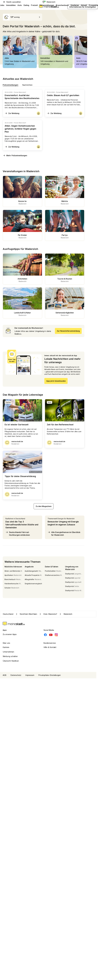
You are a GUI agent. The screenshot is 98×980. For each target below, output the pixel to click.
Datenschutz (16, 675)
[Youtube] (51, 635)
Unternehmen (8, 652)
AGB (5, 675)
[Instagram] (56, 635)
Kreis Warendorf (48, 614)
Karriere (6, 647)
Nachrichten (27, 85)
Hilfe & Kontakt (50, 647)
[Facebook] (45, 635)
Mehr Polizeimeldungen (15, 155)
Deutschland (8, 614)
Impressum (30, 675)
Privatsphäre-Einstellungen (50, 675)
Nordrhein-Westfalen (26, 614)
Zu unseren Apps (10, 634)
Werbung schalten (10, 656)
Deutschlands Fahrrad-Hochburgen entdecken (18, 533)
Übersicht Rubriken (11, 661)
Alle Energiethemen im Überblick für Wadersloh (64, 533)
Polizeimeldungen (11, 85)
